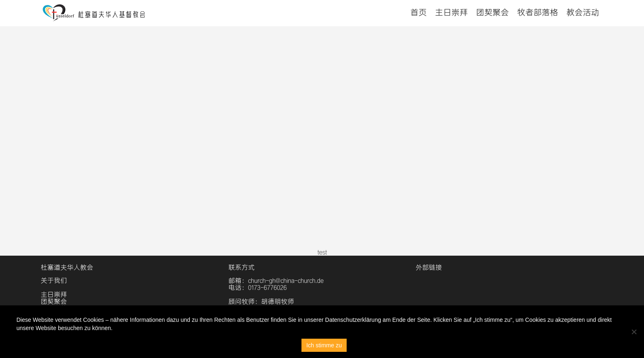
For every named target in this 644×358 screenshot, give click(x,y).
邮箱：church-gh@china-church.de (276, 281)
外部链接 (429, 267)
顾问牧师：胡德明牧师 (261, 301)
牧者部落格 (538, 12)
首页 (419, 12)
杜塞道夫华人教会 (67, 267)
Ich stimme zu (324, 345)
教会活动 (583, 12)
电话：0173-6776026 (258, 288)
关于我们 (54, 281)
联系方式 (241, 267)
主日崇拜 (451, 12)
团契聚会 (492, 12)
